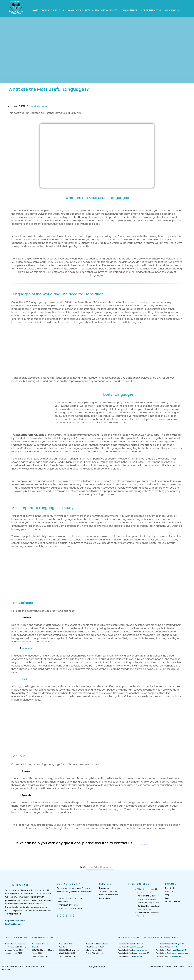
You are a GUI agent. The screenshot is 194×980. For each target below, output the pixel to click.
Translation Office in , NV (170, 944)
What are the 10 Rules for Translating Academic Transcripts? (148, 899)
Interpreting (104, 898)
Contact (133, 10)
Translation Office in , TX (130, 956)
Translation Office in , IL (130, 947)
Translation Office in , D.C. (171, 950)
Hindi (25, 679)
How (89, 10)
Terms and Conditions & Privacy (164, 966)
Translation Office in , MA (131, 944)
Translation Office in (167, 947)
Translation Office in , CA (132, 950)
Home (35, 10)
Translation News (38, 106)
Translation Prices (107, 10)
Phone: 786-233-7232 (67, 905)
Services (45, 10)
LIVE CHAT (145, 844)
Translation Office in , (172, 953)
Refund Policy (186, 966)
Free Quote (170, 888)
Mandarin (27, 648)
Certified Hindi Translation (149, 906)
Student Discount (173, 902)
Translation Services (108, 891)
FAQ (124, 10)
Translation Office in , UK (169, 956)
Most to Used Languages (100, 867)
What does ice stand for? (148, 889)
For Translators (153, 10)
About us (60, 10)
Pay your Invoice (97, 967)
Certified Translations (109, 895)
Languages (76, 10)
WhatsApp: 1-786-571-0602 (70, 908)
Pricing (168, 898)
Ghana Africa (143, 913)
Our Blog (172, 10)
